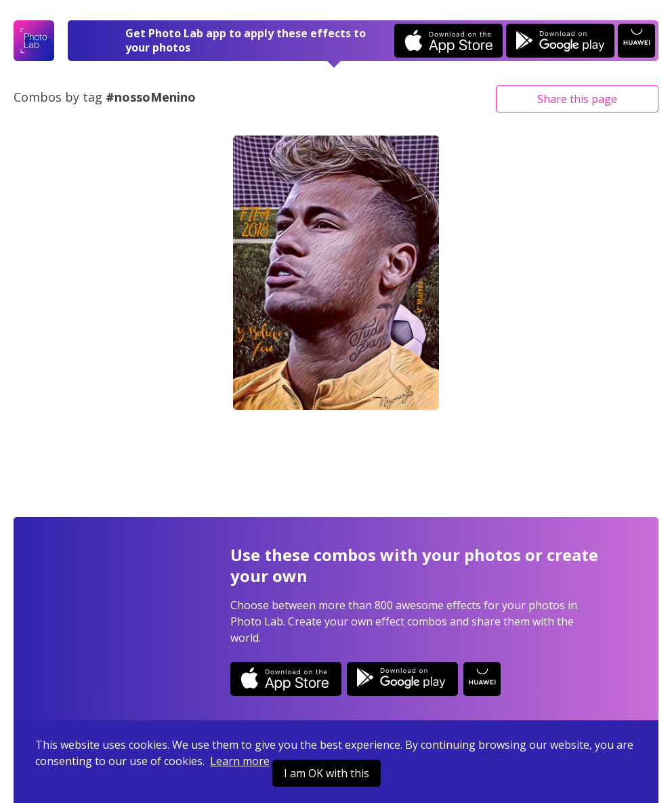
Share (577, 99)
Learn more (240, 761)
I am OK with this (327, 773)
